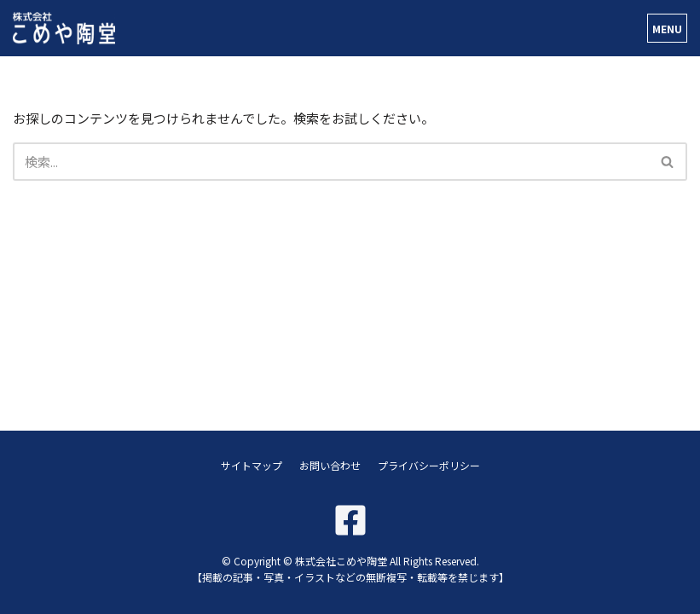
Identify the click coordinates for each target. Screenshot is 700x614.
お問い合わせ (330, 465)
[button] (667, 162)
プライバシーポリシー (429, 465)
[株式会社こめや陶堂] (64, 28)
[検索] (331, 162)
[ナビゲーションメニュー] (667, 28)
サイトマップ (252, 465)
